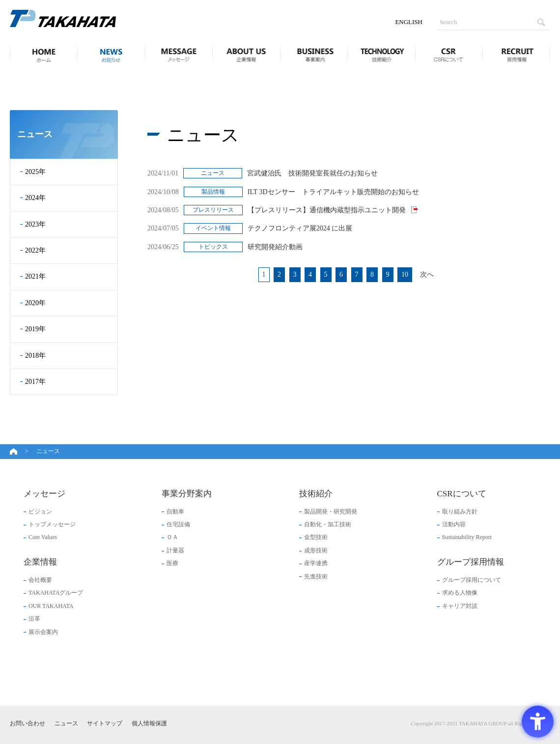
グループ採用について (472, 580)
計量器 (175, 550)
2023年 (35, 224)
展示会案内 (43, 632)
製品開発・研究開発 (331, 512)
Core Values (43, 537)
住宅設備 (178, 524)
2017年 (35, 382)
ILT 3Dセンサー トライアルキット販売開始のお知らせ (333, 192)
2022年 (35, 250)
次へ (427, 274)
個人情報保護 (149, 723)
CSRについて (449, 54)
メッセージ (179, 54)
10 (405, 274)
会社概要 (40, 580)
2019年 (35, 329)
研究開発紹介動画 (275, 247)
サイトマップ (105, 723)
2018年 (35, 356)
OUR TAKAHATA (51, 606)
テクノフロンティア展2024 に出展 (300, 228)
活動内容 (454, 524)
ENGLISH (409, 22)
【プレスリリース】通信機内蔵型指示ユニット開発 (328, 210)
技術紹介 (381, 54)
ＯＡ (172, 537)
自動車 (175, 512)
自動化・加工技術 (328, 524)
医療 (172, 563)
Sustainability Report (467, 537)
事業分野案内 (314, 54)
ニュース (111, 54)
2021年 (35, 276)
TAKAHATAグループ (56, 593)
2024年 (35, 198)
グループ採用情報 (516, 54)
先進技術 (316, 576)
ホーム (41, 54)
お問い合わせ (28, 723)
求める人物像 (460, 593)
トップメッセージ (52, 524)
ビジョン (40, 512)
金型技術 (316, 537)
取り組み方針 (460, 512)
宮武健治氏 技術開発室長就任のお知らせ (312, 173)
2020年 (35, 303)
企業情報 (246, 54)
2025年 (35, 172)
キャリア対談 (460, 606)
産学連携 (316, 563)
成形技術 (316, 550)
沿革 (34, 619)
